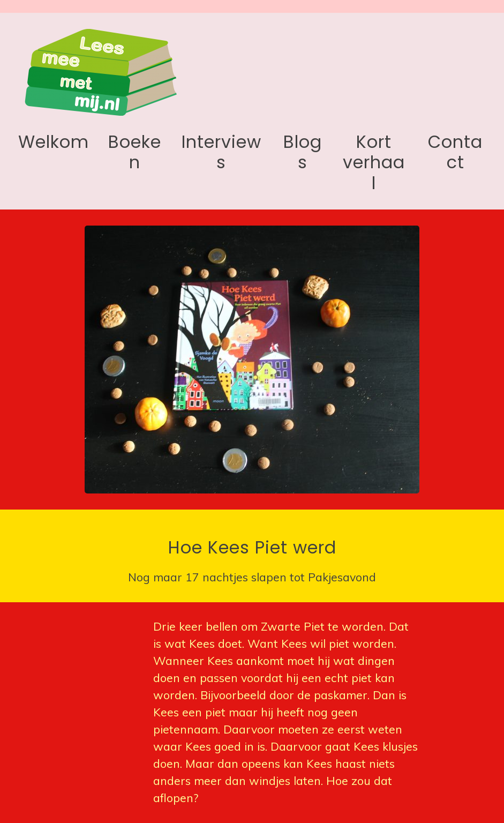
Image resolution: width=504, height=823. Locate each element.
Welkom (54, 142)
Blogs (303, 152)
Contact (455, 152)
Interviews (221, 152)
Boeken (135, 152)
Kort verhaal (374, 162)
